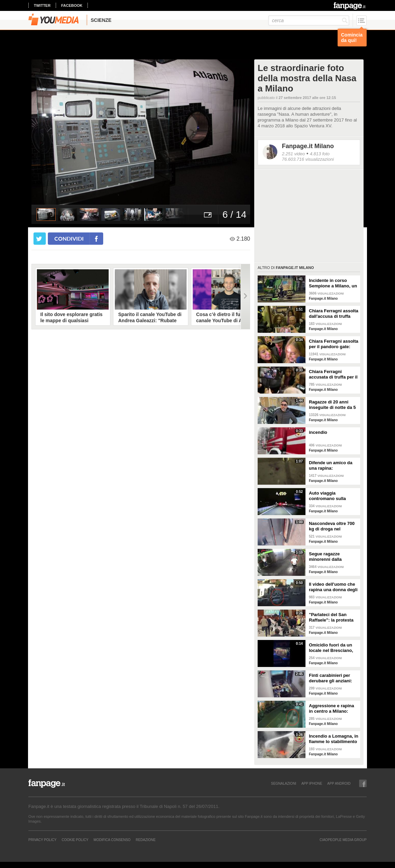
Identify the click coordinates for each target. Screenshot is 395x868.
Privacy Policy (42, 840)
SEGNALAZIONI (284, 783)
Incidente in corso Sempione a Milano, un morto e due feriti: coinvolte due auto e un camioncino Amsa (333, 283)
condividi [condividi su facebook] (69, 238)
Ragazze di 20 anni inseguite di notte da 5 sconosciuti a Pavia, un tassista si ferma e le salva (333, 405)
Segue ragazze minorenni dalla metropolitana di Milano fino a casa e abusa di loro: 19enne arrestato (332, 557)
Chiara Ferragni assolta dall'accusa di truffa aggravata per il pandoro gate (334, 314)
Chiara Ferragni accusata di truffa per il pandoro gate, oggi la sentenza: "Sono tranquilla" (333, 374)
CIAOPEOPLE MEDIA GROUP (343, 840)
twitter (42, 5)
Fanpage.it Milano (308, 146)
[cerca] (309, 20)
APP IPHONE (312, 783)
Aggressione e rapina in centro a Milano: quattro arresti (331, 709)
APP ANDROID (339, 783)
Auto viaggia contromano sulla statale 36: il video (328, 496)
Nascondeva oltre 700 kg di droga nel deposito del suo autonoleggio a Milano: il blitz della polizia (333, 526)
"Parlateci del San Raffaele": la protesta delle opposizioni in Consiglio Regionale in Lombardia (333, 617)
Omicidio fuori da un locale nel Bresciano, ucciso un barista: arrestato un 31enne (331, 648)
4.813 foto (320, 154)
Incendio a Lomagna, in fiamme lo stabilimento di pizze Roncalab (333, 739)
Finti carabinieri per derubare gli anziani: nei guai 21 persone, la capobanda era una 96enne (333, 678)
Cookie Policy (75, 840)
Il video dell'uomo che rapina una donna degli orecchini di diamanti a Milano (333, 587)
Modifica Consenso (112, 840)
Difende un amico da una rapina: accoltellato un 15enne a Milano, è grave (333, 466)
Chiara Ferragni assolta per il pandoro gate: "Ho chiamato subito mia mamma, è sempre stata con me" (334, 344)
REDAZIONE (146, 840)
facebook (72, 5)
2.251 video (293, 154)
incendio (318, 432)
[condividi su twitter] (40, 239)
